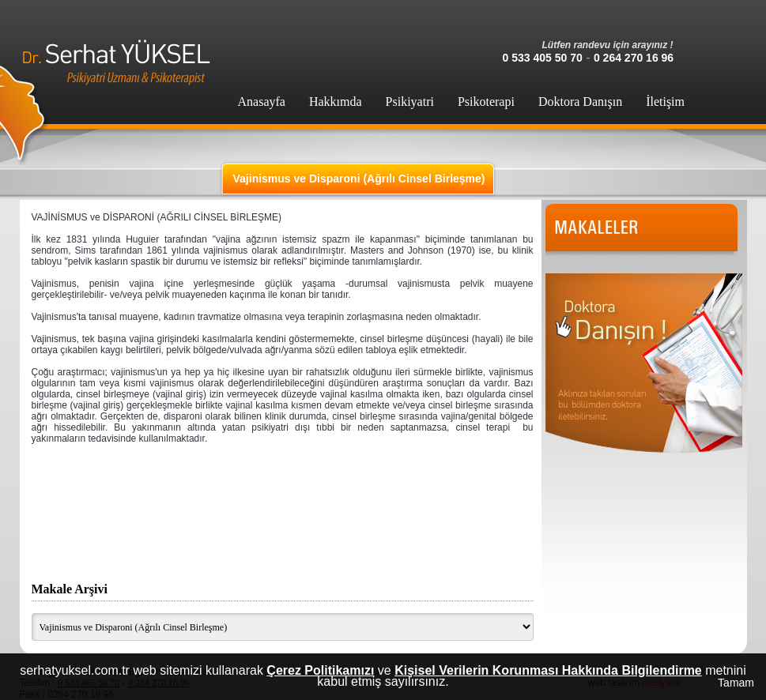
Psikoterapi (486, 102)
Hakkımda (336, 102)
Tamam (736, 683)
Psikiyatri (410, 102)
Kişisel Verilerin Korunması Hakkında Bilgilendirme (548, 670)
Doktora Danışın (580, 102)
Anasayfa (262, 102)
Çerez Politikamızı (320, 670)
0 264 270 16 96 (634, 58)
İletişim (665, 102)
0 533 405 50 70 (543, 58)
